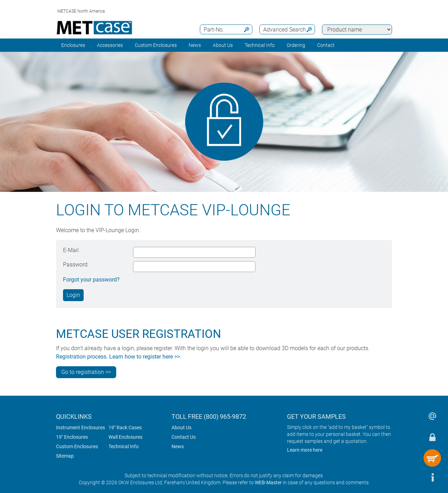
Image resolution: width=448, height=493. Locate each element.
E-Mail (71, 250)
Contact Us (184, 437)
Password (75, 265)
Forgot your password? (91, 280)
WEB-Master (268, 482)
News (195, 45)
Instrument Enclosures (80, 428)
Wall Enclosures (125, 437)
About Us (181, 428)
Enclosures (73, 45)
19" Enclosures (72, 437)
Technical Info (124, 446)
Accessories (110, 45)
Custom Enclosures (156, 45)
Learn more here (305, 450)
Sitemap (65, 456)
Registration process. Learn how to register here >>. (119, 357)
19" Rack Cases (125, 428)
